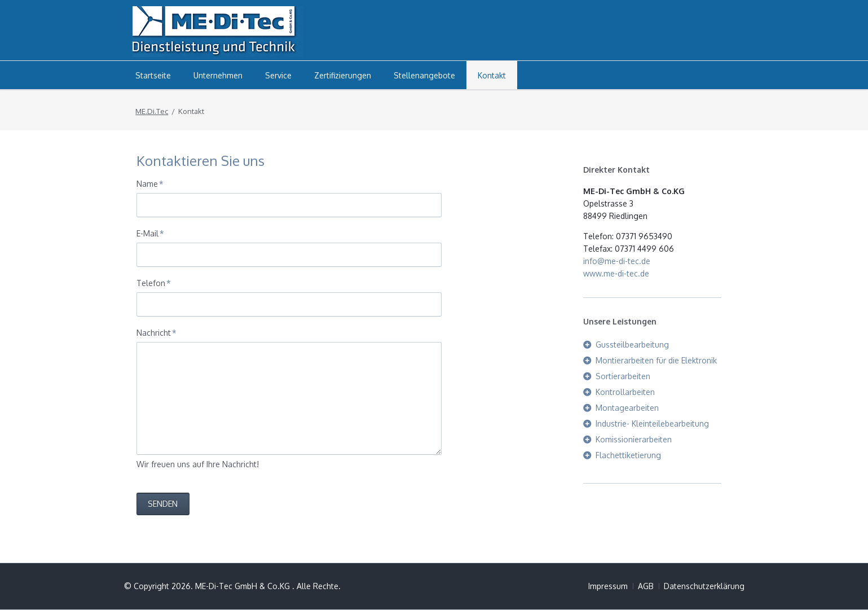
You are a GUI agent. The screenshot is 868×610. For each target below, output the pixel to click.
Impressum (608, 586)
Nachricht (157, 332)
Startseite (153, 75)
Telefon (155, 282)
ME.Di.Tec (152, 111)
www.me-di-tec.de (616, 273)
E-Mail (155, 233)
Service (278, 75)
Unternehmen (218, 75)
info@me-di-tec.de (617, 261)
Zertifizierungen (343, 75)
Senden (163, 504)
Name (155, 183)
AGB (646, 586)
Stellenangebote (424, 75)
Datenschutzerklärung (704, 586)
